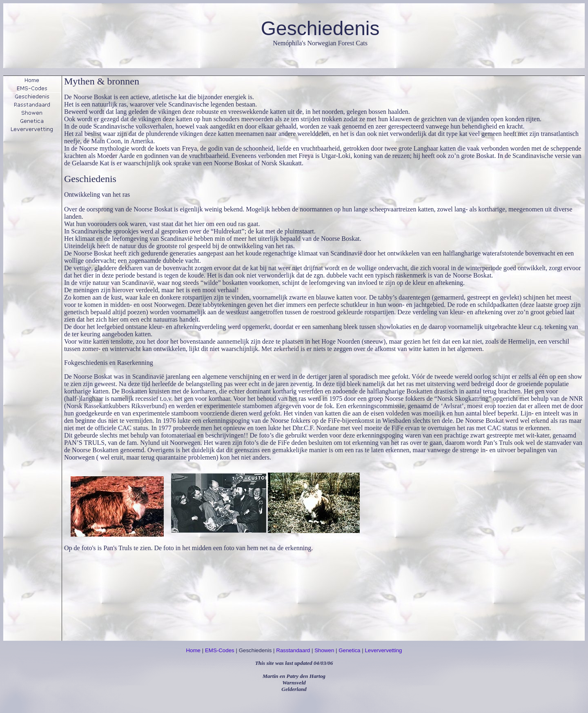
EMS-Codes (220, 650)
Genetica (349, 650)
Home (193, 650)
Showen (324, 650)
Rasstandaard (293, 650)
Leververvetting (383, 650)
